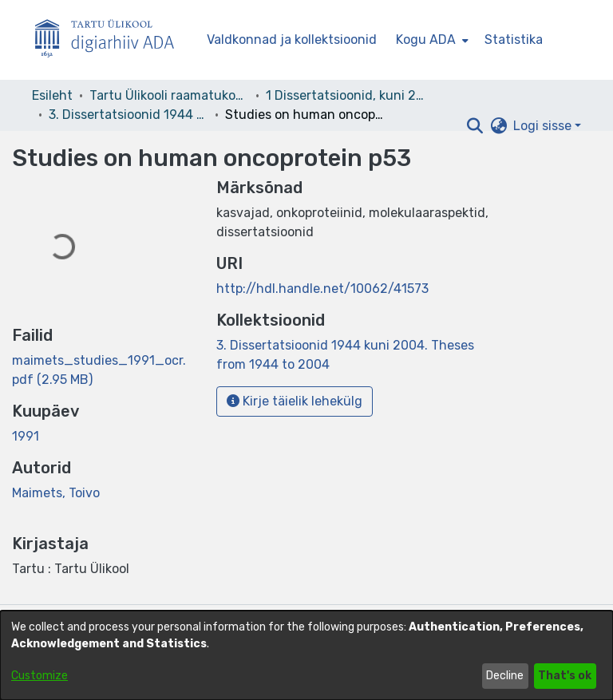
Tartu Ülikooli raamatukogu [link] (169, 95)
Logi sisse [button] (544, 126)
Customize (40, 676)
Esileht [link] (52, 95)
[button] (475, 126)
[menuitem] (431, 40)
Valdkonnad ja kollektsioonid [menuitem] (292, 40)
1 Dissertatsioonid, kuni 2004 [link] (346, 95)
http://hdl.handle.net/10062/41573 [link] (322, 289)
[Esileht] (111, 40)
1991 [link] (26, 436)
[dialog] (306, 655)
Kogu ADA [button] (426, 40)
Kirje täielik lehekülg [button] (295, 401)
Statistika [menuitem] (514, 40)
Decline (505, 676)
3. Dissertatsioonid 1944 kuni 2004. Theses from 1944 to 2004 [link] (129, 115)
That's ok (565, 676)
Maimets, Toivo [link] (56, 493)
